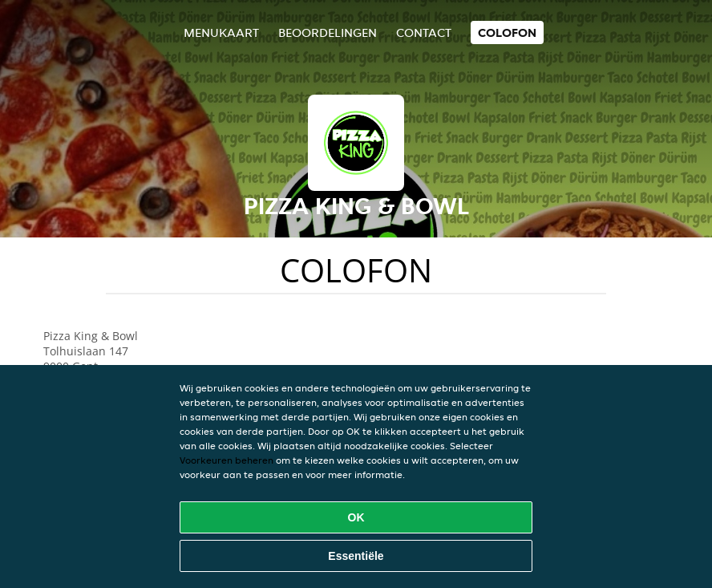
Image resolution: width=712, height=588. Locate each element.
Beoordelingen (328, 32)
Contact (424, 32)
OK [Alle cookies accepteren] (356, 517)
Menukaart (221, 32)
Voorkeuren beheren (227, 460)
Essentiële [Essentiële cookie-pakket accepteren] (356, 556)
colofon (507, 32)
